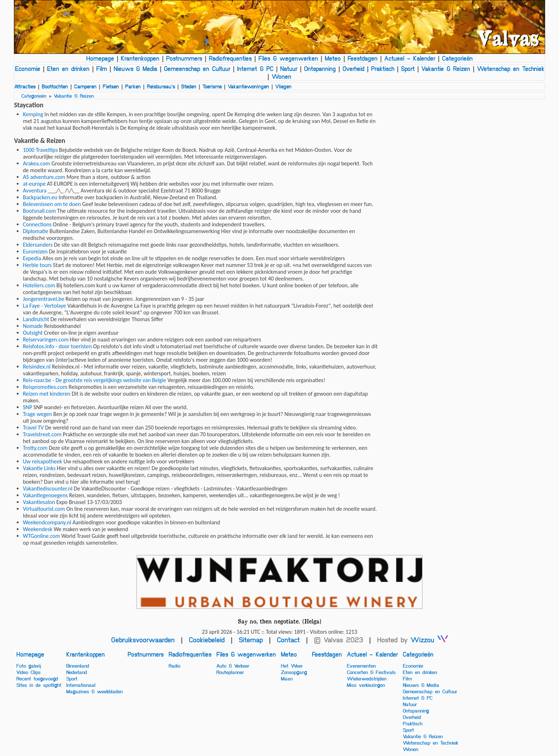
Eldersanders (38, 245)
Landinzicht (36, 319)
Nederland (77, 672)
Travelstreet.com (42, 434)
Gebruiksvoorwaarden (143, 640)
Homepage (100, 58)
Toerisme (212, 86)
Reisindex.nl (37, 367)
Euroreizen (35, 251)
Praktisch (383, 68)
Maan (287, 678)
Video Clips (29, 672)
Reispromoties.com (45, 387)
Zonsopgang (294, 672)
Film (102, 68)
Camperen (85, 86)
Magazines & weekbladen (94, 691)
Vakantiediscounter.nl (48, 488)
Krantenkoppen (140, 58)
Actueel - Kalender (410, 58)
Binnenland (78, 665)
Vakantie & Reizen (446, 68)
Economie (28, 68)
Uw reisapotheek (42, 461)
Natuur (289, 68)
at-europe (34, 184)
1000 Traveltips (40, 150)
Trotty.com (35, 448)
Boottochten (55, 86)
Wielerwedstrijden (367, 678)
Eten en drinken (68, 68)
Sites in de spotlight (39, 685)
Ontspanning (320, 68)
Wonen (281, 76)
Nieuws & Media (135, 68)
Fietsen (111, 86)
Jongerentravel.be (43, 299)
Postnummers (184, 58)
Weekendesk (38, 529)
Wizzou (429, 640)
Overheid (353, 68)
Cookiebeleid (207, 640)
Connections (37, 224)
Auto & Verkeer (233, 665)
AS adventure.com (44, 177)
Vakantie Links (39, 468)
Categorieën (457, 58)
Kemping (33, 114)
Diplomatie (35, 231)
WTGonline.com (41, 536)
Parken (133, 86)
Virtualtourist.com (44, 509)
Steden (189, 86)
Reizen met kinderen (47, 394)
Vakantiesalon (39, 502)
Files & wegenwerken (288, 58)
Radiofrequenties (230, 58)
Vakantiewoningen (248, 86)
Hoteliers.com (39, 285)
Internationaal (81, 685)
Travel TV (33, 428)
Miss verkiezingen (366, 685)
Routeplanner (230, 672)
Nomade (33, 326)
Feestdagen (363, 58)
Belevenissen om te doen (52, 204)
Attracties (25, 86)
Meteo (333, 58)
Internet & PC (255, 68)
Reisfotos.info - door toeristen (57, 346)
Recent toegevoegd (37, 678)
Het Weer (292, 665)
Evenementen (361, 665)
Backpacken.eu (40, 197)
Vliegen (283, 86)
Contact (288, 640)
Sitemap (251, 640)
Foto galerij (29, 665)
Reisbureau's (161, 86)
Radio (175, 665)
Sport (408, 68)
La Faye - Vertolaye (44, 306)
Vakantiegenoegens (45, 495)
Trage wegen (37, 414)
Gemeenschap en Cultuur (197, 68)
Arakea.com (36, 163)
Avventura (35, 191)
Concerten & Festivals (371, 672)
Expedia (32, 258)
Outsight (33, 333)
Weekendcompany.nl (47, 522)
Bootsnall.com (39, 211)
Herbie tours (37, 265)
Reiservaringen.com (46, 340)
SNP (27, 407)
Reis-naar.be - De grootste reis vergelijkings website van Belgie (94, 380)
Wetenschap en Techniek (511, 68)
